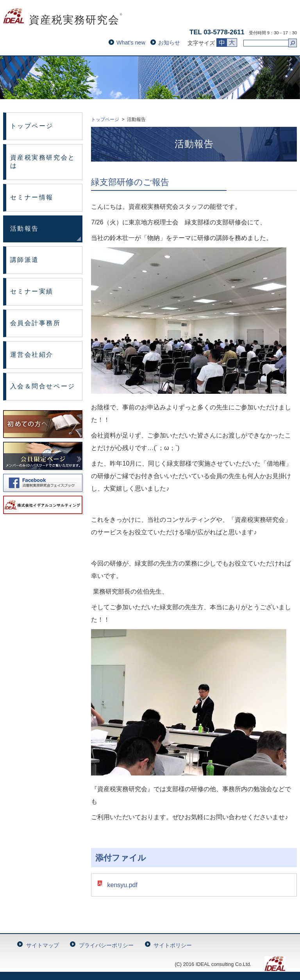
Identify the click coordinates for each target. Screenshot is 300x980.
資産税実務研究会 (63, 20)
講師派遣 (25, 260)
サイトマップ (43, 945)
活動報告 (25, 229)
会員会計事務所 (36, 323)
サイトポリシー (173, 945)
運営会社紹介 (32, 355)
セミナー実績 (32, 291)
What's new (131, 43)
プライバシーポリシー (106, 945)
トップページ (32, 126)
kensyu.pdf (122, 885)
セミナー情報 (32, 197)
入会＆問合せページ (43, 386)
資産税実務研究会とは (43, 162)
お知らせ (169, 43)
